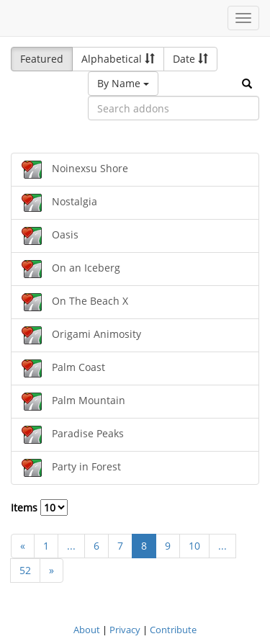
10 (194, 546)
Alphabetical (118, 59)
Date (190, 59)
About (87, 630)
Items (39, 507)
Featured (42, 59)
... (71, 546)
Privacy (125, 630)
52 (25, 570)
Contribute (173, 630)
